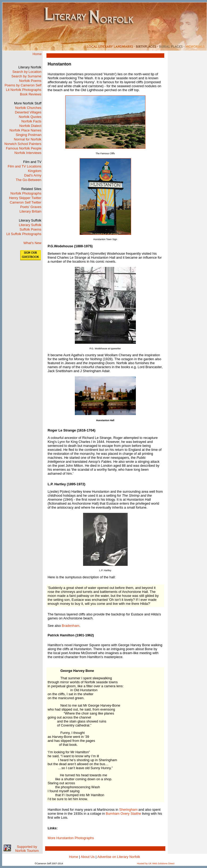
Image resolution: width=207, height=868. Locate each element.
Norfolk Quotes (30, 117)
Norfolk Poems (30, 81)
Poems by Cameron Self (23, 85)
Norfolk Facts (31, 121)
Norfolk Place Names (25, 130)
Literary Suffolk (30, 225)
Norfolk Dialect (30, 126)
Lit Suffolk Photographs (24, 234)
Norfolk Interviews (28, 153)
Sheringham (128, 810)
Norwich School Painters (23, 144)
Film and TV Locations (25, 166)
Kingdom (35, 171)
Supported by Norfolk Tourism (27, 849)
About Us (88, 857)
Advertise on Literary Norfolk (118, 857)
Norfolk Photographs (26, 193)
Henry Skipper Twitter (25, 198)
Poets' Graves (31, 207)
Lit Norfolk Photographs (24, 90)
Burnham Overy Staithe (124, 814)
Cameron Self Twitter (26, 202)
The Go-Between (29, 180)
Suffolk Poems (31, 229)
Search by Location (27, 72)
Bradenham (71, 626)
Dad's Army (33, 175)
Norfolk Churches (28, 108)
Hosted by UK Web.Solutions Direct (156, 863)
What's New (32, 243)
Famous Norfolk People (24, 148)
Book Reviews (31, 94)
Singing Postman (29, 135)
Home (37, 54)
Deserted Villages (28, 112)
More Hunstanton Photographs (71, 838)
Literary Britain (31, 211)
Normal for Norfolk (28, 139)
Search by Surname (26, 76)
